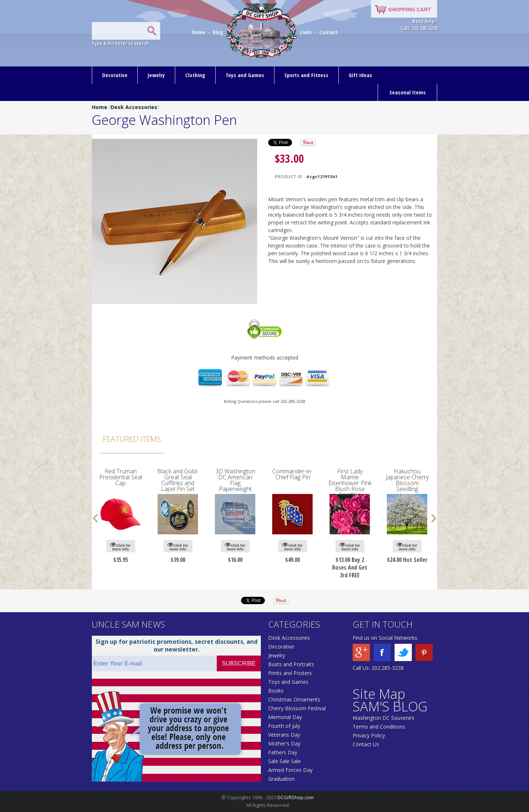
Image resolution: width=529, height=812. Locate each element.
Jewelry (156, 75)
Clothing (195, 75)
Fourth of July (284, 726)
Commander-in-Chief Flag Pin (292, 474)
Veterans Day (284, 735)
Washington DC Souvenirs (384, 718)
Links (306, 32)
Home (199, 32)
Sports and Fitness (306, 75)
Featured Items (132, 439)
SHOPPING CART (409, 10)
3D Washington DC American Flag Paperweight (235, 480)
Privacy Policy (369, 735)
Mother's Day (284, 744)
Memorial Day (285, 717)
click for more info (120, 546)
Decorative (115, 75)
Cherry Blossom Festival (297, 708)
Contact (328, 32)
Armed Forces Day (290, 770)
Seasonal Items (408, 92)
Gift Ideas (360, 75)
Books (276, 691)
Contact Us (366, 744)
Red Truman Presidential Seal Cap (121, 477)
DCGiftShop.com (296, 797)
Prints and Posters (290, 673)
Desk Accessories (134, 107)
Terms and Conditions (379, 727)
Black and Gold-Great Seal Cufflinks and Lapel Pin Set (178, 480)
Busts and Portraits (291, 664)
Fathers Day (283, 752)
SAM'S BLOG (390, 706)
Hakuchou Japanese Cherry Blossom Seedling (407, 480)
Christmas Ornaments (294, 699)
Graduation (281, 779)
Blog (219, 32)
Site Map (379, 694)
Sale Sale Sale (285, 761)
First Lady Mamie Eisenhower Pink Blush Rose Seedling (350, 483)
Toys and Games (245, 75)
